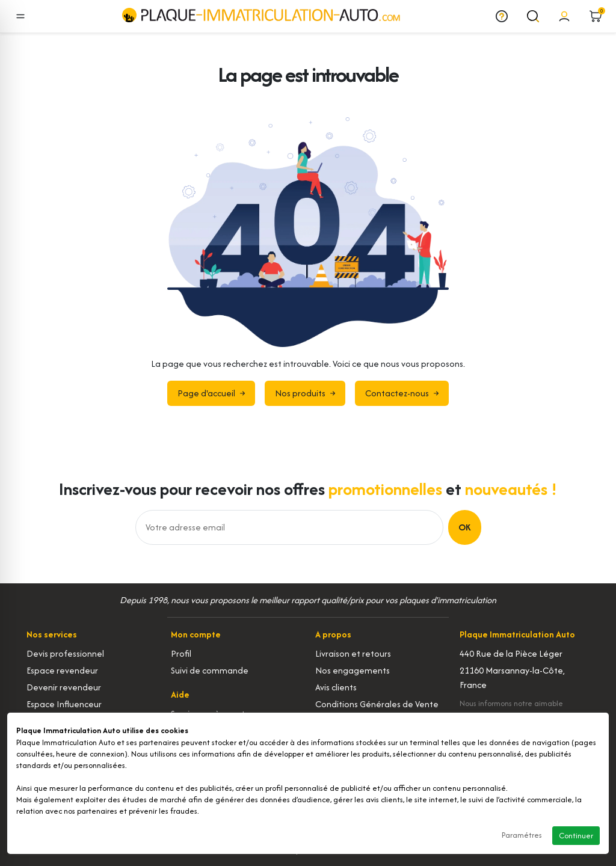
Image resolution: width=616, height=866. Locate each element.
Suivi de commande (210, 670)
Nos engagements (353, 670)
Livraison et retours (353, 653)
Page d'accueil (211, 393)
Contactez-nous (402, 393)
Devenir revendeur (64, 687)
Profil (181, 653)
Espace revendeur (62, 670)
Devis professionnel (65, 653)
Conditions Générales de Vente (377, 704)
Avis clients (336, 687)
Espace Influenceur (64, 704)
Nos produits (305, 393)
